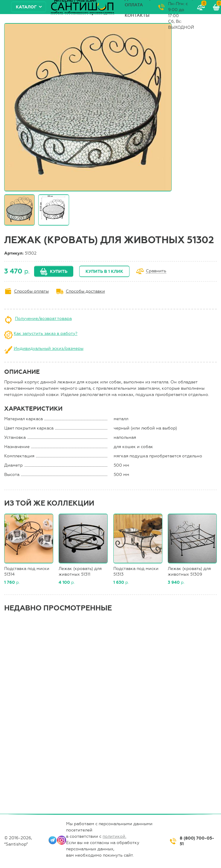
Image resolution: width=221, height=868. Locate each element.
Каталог (26, 7)
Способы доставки (85, 291)
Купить (59, 272)
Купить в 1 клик (104, 272)
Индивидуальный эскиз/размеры (49, 348)
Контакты (137, 15)
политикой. (114, 836)
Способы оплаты (31, 291)
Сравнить (156, 271)
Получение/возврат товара (43, 319)
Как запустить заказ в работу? (46, 334)
